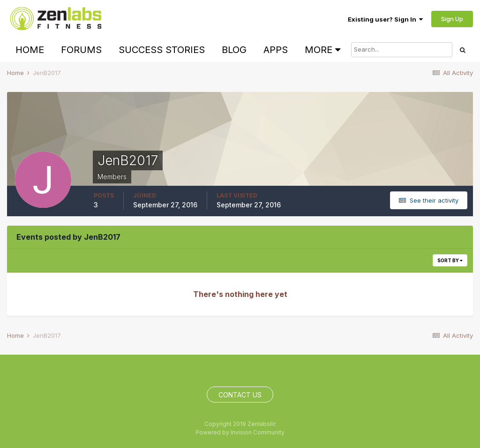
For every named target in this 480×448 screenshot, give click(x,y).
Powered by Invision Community (240, 432)
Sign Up (452, 19)
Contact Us (240, 395)
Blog (234, 50)
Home (30, 50)
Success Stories (162, 50)
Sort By (450, 260)
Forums (81, 50)
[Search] (402, 50)
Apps (276, 50)
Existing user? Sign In (385, 19)
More (322, 50)
